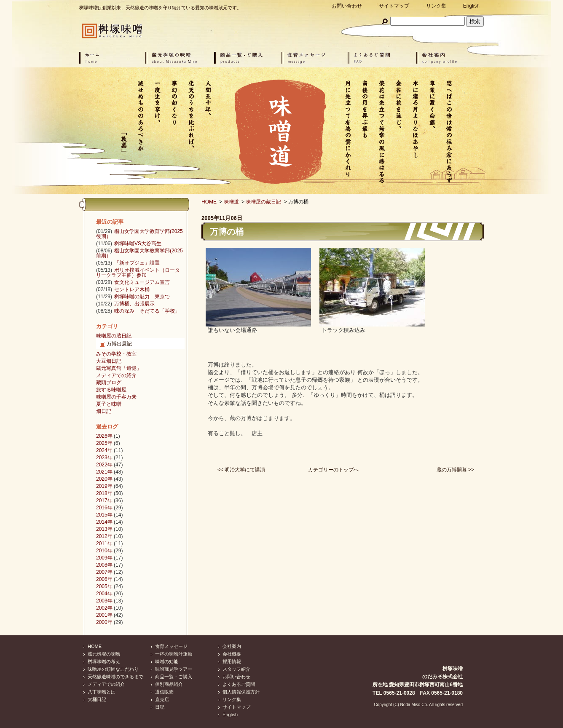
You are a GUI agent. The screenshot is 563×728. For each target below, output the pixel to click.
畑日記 (104, 411)
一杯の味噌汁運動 (174, 654)
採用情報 (232, 661)
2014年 (104, 522)
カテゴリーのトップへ (333, 470)
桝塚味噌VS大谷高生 (138, 244)
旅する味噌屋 (111, 390)
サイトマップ (394, 6)
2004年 (104, 594)
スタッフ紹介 (236, 669)
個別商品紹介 (169, 684)
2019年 (104, 486)
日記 (160, 707)
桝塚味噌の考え (104, 661)
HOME (209, 202)
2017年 (104, 500)
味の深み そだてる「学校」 (147, 311)
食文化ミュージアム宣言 (142, 282)
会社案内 (232, 646)
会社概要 (232, 654)
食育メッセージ (171, 646)
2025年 (104, 443)
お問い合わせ (347, 6)
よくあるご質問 (239, 684)
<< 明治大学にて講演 (241, 470)
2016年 (104, 508)
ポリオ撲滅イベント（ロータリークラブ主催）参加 (138, 273)
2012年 (104, 536)
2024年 (104, 450)
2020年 (104, 479)
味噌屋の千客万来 (116, 397)
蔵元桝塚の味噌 (104, 654)
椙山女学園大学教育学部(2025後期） (139, 234)
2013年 (104, 529)
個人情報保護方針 (241, 692)
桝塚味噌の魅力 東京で (142, 297)
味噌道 (231, 202)
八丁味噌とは (102, 692)
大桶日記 (97, 699)
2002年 (104, 608)
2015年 (104, 515)
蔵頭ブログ (109, 383)
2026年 (104, 436)
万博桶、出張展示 (134, 304)
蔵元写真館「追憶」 (119, 368)
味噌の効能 (167, 661)
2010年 (104, 551)
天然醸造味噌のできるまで (115, 677)
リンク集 (436, 6)
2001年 (104, 615)
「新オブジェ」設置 (137, 263)
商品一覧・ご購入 (174, 677)
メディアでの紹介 (116, 375)
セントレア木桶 (132, 289)
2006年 (104, 579)
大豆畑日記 (109, 361)
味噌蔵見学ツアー (174, 669)
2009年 (104, 558)
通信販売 (164, 692)
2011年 (104, 543)
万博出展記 (119, 344)
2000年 (104, 622)
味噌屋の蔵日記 (263, 202)
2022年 (104, 465)
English (471, 6)
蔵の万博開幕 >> (455, 470)
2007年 (104, 572)
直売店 (162, 699)
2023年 (104, 458)
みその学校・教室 (116, 354)
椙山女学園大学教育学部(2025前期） (139, 253)
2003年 (104, 601)
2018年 (104, 493)
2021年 (104, 472)
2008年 (104, 565)
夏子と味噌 (109, 404)
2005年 (104, 586)
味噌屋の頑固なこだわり (113, 669)
